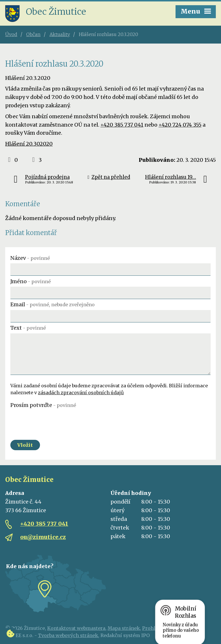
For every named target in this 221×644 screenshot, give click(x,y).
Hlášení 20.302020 (29, 144)
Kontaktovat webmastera (76, 628)
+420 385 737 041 (122, 125)
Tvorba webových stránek (68, 635)
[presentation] (54, 422)
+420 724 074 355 (180, 125)
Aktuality (60, 34)
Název (30, 258)
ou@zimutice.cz (43, 537)
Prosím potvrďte (43, 405)
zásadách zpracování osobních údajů (81, 393)
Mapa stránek (124, 628)
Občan (33, 34)
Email (53, 304)
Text (28, 328)
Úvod (11, 34)
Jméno (31, 281)
